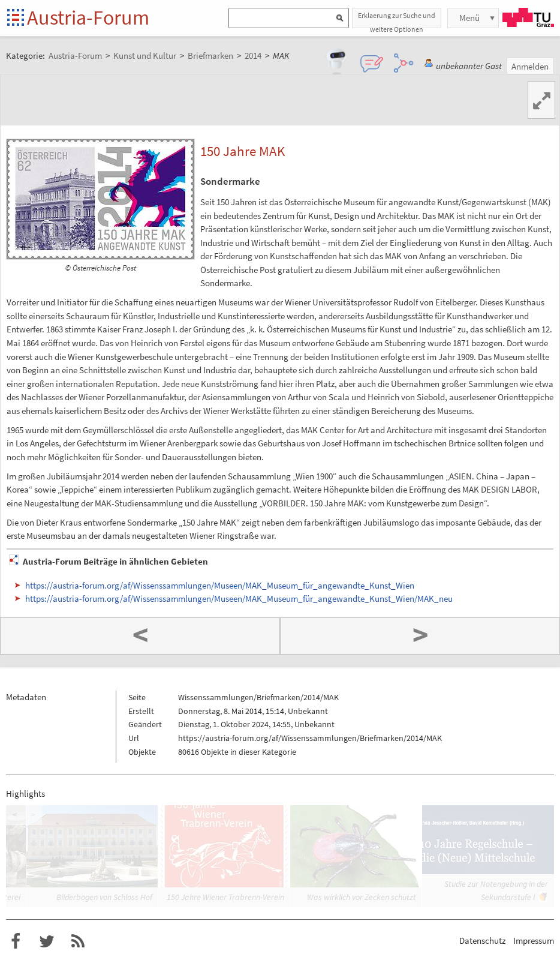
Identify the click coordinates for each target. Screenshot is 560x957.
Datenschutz (482, 940)
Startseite (16, 18)
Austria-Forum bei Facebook (16, 941)
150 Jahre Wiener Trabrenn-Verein (225, 897)
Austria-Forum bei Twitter (47, 941)
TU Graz (528, 17)
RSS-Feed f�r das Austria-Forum (78, 941)
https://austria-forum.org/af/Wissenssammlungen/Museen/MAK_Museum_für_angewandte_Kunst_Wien (220, 585)
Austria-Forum (88, 17)
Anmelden (530, 66)
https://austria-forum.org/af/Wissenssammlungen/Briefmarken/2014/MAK (310, 738)
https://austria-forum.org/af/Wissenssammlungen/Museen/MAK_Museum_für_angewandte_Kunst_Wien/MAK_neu (239, 598)
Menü (469, 18)
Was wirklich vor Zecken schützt (362, 897)
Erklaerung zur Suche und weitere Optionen (397, 19)
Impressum (534, 940)
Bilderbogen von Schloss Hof (104, 897)
